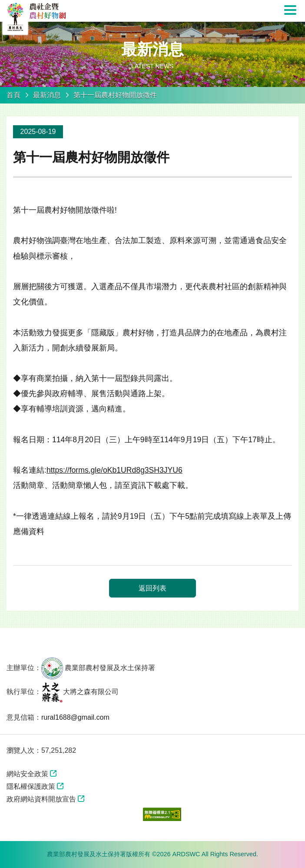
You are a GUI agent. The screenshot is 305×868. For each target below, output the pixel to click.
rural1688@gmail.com (75, 717)
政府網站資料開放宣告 (41, 799)
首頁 (13, 95)
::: (3, 108)
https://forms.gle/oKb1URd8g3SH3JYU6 (114, 470)
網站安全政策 (27, 774)
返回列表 (152, 588)
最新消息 (47, 95)
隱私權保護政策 (31, 786)
